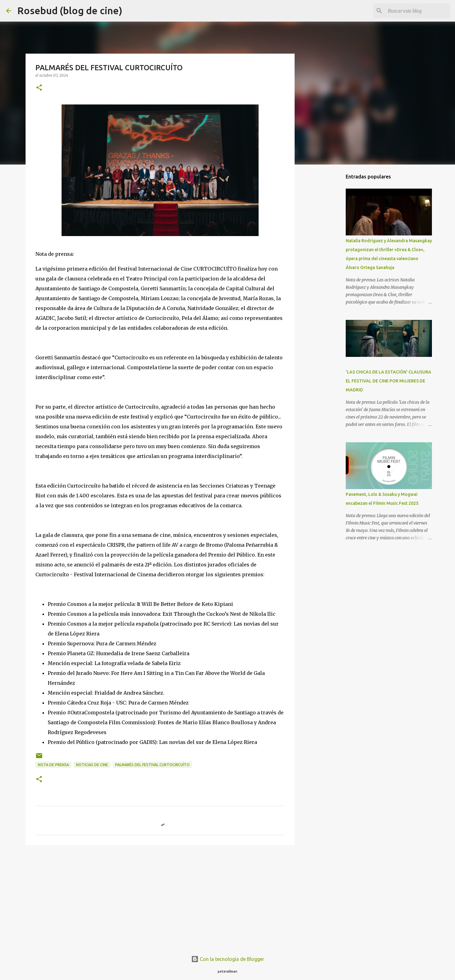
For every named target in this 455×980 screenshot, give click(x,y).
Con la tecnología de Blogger (228, 959)
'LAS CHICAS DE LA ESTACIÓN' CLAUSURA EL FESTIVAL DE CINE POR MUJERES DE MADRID (389, 381)
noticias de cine (92, 765)
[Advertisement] (160, 897)
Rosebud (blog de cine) (70, 10)
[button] (39, 88)
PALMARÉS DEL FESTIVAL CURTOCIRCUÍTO (152, 765)
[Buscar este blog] (418, 11)
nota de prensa (53, 765)
